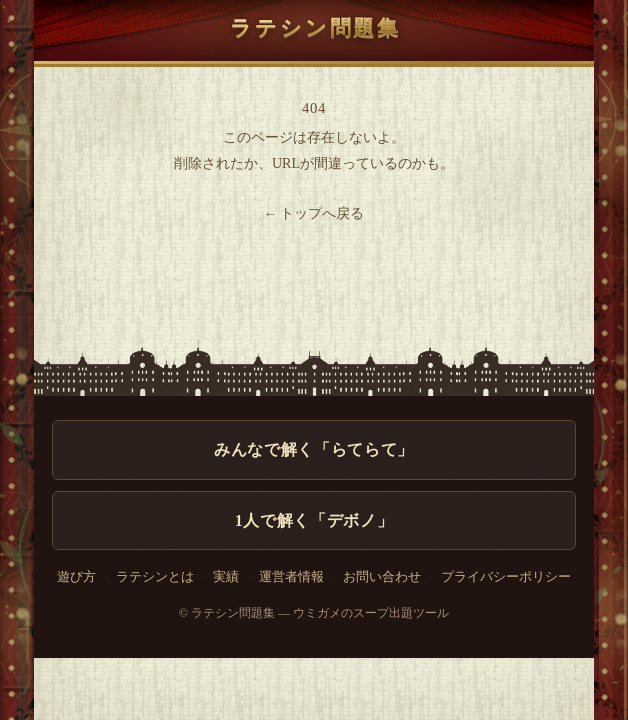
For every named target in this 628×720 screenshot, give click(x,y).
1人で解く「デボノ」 (314, 520)
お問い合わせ (382, 577)
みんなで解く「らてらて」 (314, 449)
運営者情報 (291, 577)
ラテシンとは (155, 577)
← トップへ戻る (314, 213)
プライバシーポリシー (506, 577)
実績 (226, 577)
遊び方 (76, 577)
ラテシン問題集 (314, 28)
